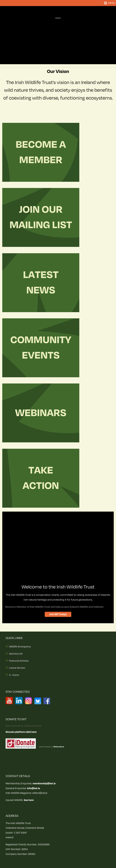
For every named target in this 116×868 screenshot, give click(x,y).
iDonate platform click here (21, 732)
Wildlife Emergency (20, 647)
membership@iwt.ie (44, 784)
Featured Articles (19, 661)
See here (29, 800)
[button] (112, 3)
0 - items (14, 675)
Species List (16, 654)
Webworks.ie (59, 747)
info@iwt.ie (34, 788)
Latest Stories (17, 668)
